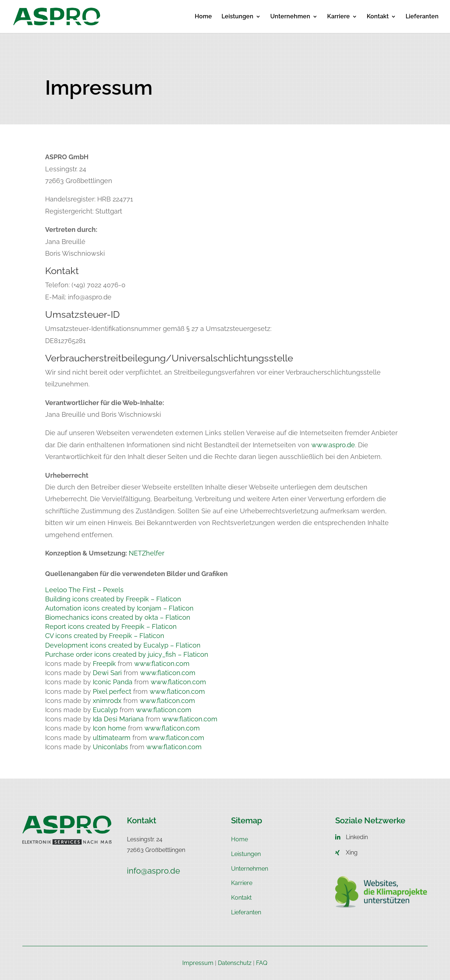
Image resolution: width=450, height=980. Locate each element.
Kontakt (378, 17)
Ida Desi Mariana (118, 719)
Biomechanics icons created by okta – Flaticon (118, 617)
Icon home (109, 728)
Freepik (104, 664)
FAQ (262, 963)
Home (203, 17)
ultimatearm (112, 738)
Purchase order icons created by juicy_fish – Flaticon (127, 654)
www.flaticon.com (162, 664)
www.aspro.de (333, 445)
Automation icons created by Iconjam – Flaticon (119, 608)
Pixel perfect (112, 691)
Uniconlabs (110, 747)
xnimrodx (107, 701)
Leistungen (237, 17)
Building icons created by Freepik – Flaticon (113, 599)
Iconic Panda (113, 682)
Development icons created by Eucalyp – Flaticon (123, 645)
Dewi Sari (107, 673)
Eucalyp (105, 710)
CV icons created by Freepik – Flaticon (105, 636)
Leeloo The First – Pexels (84, 590)
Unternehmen (290, 17)
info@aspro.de (153, 871)
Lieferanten (422, 17)
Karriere (339, 17)
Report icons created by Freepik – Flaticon (111, 626)
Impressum (198, 963)
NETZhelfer (146, 553)
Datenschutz (235, 963)
